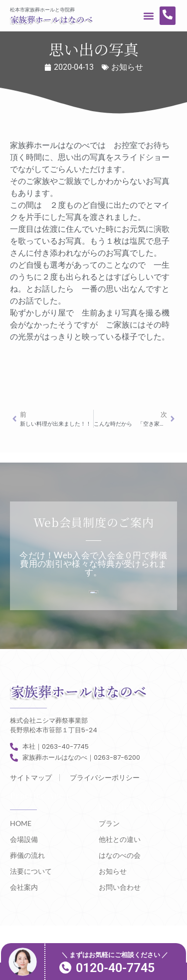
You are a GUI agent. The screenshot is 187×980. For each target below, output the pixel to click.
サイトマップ (31, 778)
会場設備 (24, 839)
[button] (149, 16)
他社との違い (120, 839)
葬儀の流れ (27, 855)
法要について (31, 871)
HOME (21, 823)
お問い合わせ (120, 887)
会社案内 (24, 887)
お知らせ (127, 67)
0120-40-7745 (115, 968)
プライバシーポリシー (105, 778)
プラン (109, 823)
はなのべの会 (120, 855)
